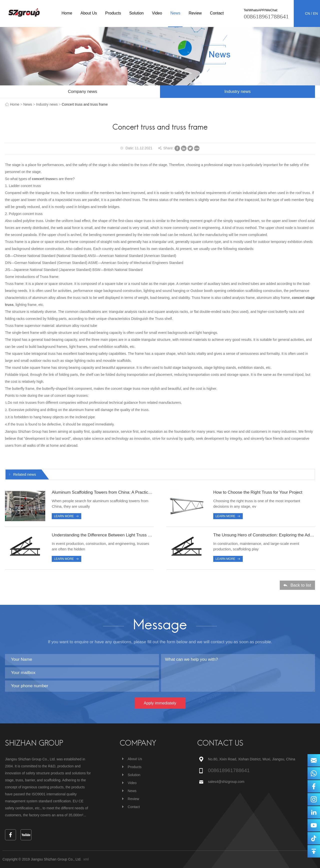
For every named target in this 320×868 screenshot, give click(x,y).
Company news (82, 92)
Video (157, 13)
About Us (89, 13)
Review (195, 13)
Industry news (238, 92)
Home (67, 13)
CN (307, 13)
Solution (136, 13)
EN (315, 13)
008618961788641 (266, 16)
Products (113, 13)
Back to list (301, 586)
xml (86, 859)
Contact (217, 13)
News (175, 13)
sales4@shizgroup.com (227, 782)
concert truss (43, 179)
